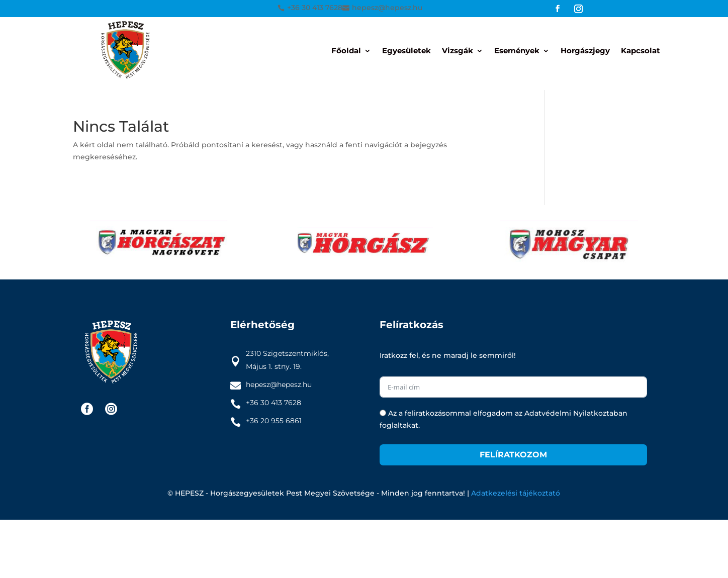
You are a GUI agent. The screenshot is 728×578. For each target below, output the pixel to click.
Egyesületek (406, 51)
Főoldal (346, 51)
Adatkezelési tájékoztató (516, 493)
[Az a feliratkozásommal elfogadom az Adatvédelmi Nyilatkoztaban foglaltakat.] (383, 413)
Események (517, 51)
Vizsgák (458, 51)
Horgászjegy (585, 51)
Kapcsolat (641, 51)
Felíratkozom (513, 455)
